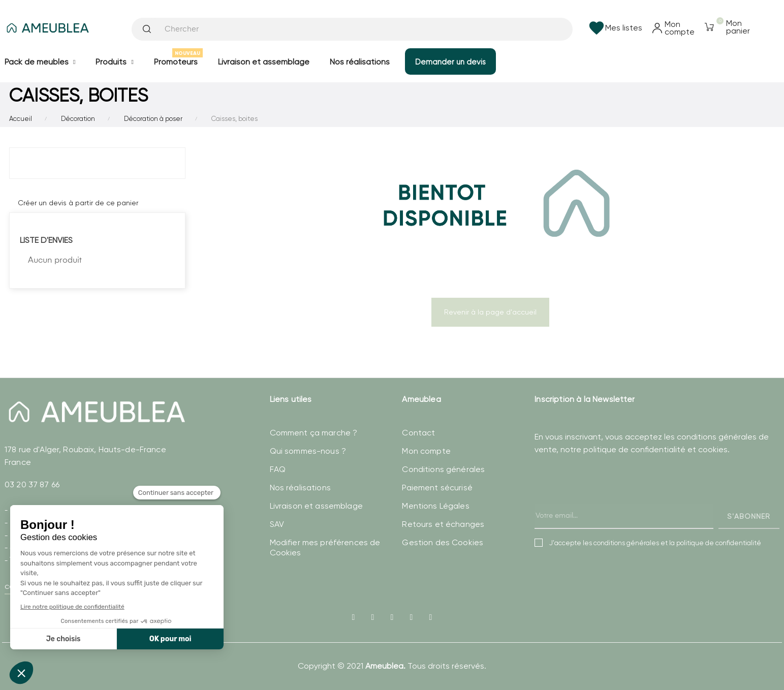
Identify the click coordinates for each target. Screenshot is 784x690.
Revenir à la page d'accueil (490, 312)
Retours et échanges (443, 524)
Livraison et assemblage (316, 506)
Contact (418, 433)
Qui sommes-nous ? (308, 451)
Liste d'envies (46, 240)
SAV (277, 524)
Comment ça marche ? (314, 433)
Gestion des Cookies (443, 542)
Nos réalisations (300, 488)
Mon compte (426, 451)
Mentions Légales (435, 506)
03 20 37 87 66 (32, 484)
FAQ (278, 469)
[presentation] (612, 502)
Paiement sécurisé (437, 488)
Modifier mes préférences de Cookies (325, 547)
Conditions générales (443, 469)
